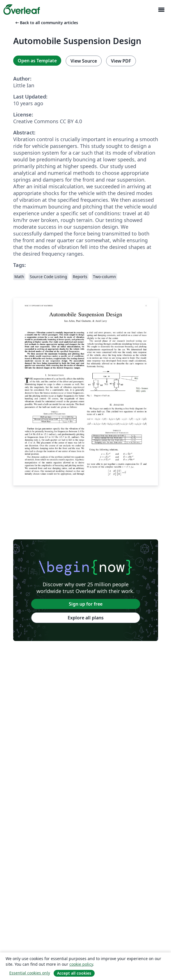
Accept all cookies (74, 973)
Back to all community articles (46, 23)
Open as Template (37, 61)
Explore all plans (86, 618)
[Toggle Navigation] (161, 10)
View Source (84, 61)
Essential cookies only (30, 973)
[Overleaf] (22, 10)
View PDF (121, 61)
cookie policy (81, 964)
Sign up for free (86, 604)
